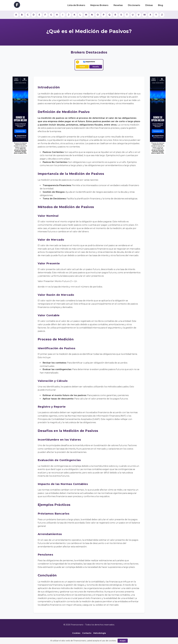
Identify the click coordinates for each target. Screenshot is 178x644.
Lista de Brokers (76, 5)
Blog (160, 5)
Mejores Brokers (99, 5)
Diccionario (134, 5)
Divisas (149, 5)
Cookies (76, 633)
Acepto (123, 641)
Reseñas (118, 5)
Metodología (100, 633)
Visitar (82, 67)
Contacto (87, 633)
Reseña (96, 67)
